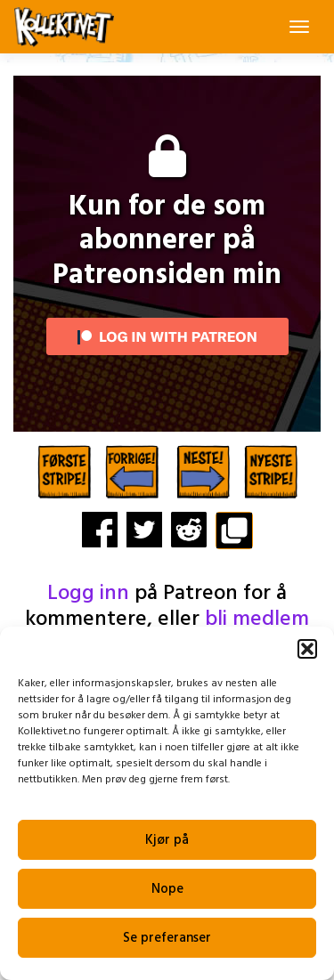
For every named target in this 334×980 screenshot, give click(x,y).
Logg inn (88, 594)
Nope (167, 889)
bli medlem (257, 620)
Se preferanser (167, 938)
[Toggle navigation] (299, 27)
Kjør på (167, 840)
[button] (307, 649)
